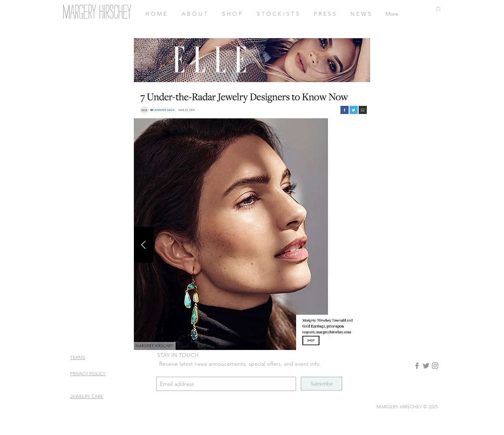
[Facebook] (417, 366)
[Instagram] (435, 366)
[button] (438, 8)
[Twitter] (426, 366)
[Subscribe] (321, 384)
